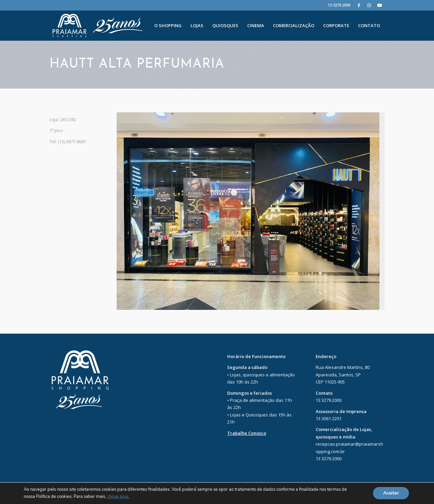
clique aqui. (118, 497)
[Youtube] (379, 5)
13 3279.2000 (339, 5)
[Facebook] (359, 5)
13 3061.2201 (329, 418)
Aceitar (391, 493)
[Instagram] (369, 5)
